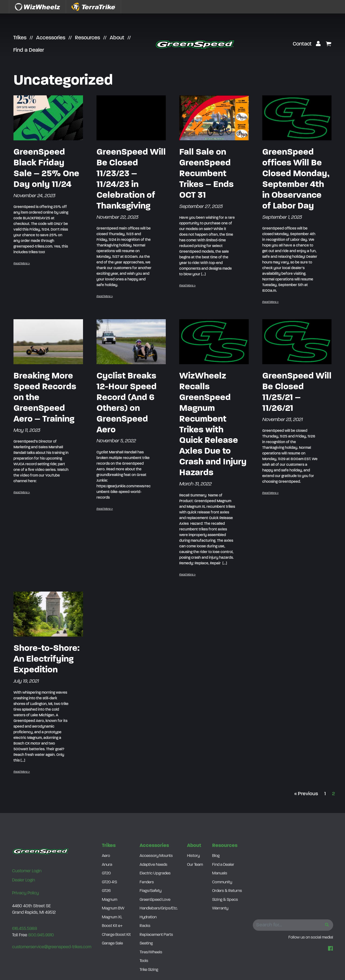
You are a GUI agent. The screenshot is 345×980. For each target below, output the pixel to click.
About (117, 38)
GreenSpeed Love (155, 900)
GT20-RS (109, 882)
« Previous (306, 794)
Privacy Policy (25, 893)
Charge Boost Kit (116, 935)
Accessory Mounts (156, 856)
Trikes (20, 38)
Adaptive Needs (153, 865)
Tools (144, 961)
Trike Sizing (149, 970)
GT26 (106, 891)
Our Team (195, 865)
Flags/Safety (151, 891)
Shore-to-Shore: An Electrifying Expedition (46, 659)
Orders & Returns (227, 891)
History (193, 856)
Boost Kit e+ (112, 926)
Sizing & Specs (225, 900)
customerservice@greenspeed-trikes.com (52, 947)
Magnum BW (113, 908)
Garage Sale (112, 943)
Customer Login (27, 871)
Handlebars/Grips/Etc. (159, 908)
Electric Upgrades (155, 873)
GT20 (106, 873)
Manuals (220, 873)
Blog (216, 856)
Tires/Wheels (151, 952)
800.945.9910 (41, 935)
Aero (106, 856)
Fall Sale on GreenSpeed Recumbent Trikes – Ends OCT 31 (206, 174)
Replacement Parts (156, 935)
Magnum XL (112, 917)
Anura (107, 865)
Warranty (220, 908)
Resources (87, 38)
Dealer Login (24, 880)
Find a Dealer (29, 50)
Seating (146, 943)
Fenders (147, 882)
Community (222, 882)
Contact (302, 44)
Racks (145, 926)
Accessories (51, 38)
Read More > (22, 264)
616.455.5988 (25, 929)
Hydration (148, 917)
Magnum (110, 900)
